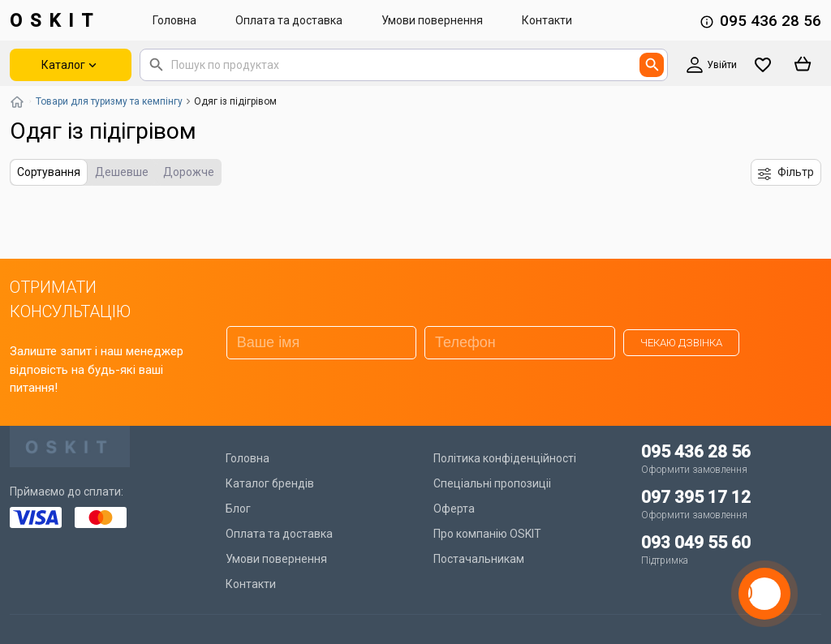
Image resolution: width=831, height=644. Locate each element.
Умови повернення (432, 20)
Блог (238, 509)
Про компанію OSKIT (487, 534)
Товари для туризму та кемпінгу (109, 101)
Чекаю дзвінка (681, 343)
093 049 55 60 (696, 543)
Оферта (454, 509)
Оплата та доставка (289, 20)
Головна (174, 20)
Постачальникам (479, 559)
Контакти (547, 20)
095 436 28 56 (771, 21)
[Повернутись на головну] (17, 101)
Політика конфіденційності (505, 458)
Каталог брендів (270, 483)
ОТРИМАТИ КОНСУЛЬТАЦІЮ (70, 299)
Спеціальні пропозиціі (492, 483)
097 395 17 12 (696, 497)
